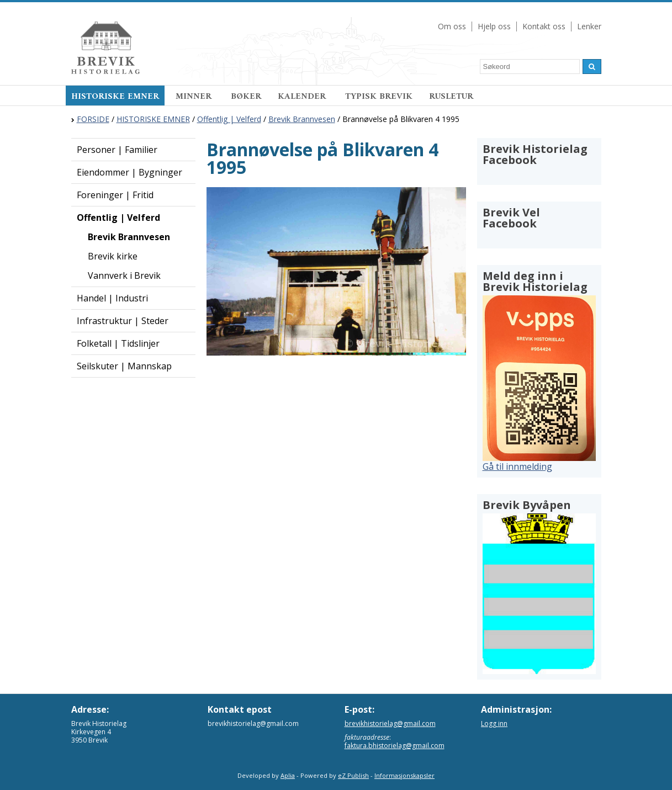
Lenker (589, 26)
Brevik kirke (113, 256)
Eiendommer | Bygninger (129, 172)
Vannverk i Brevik (124, 275)
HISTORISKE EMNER (115, 97)
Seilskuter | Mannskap (124, 366)
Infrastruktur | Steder (123, 321)
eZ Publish (353, 775)
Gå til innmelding (517, 466)
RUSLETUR (451, 97)
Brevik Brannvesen (302, 119)
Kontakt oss (544, 26)
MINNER (195, 97)
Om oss (452, 26)
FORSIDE (93, 119)
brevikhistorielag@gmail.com (390, 723)
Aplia (288, 775)
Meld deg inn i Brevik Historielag (535, 281)
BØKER (246, 97)
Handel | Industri (112, 298)
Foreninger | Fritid (115, 195)
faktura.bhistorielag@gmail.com (395, 746)
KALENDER (303, 97)
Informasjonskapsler (404, 775)
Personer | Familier (117, 150)
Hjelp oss (494, 26)
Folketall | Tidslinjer (118, 343)
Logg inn (494, 723)
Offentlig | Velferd (229, 119)
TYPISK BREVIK (379, 97)
